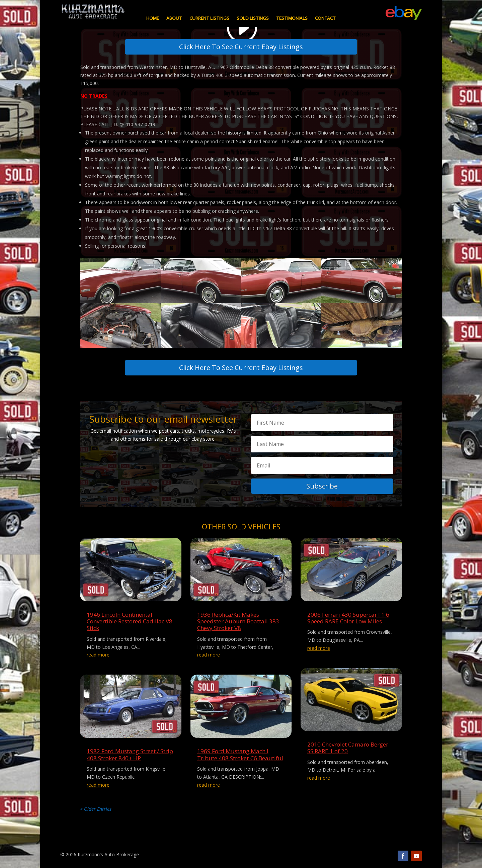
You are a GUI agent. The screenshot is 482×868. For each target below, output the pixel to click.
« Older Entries (96, 809)
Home (153, 19)
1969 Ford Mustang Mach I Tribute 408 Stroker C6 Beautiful (240, 754)
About (174, 19)
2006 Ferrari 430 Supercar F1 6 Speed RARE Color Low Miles (348, 618)
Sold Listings (253, 19)
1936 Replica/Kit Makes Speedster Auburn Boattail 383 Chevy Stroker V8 (238, 621)
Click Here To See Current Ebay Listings (241, 47)
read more (98, 655)
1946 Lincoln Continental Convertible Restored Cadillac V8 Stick (130, 621)
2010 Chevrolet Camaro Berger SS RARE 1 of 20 (348, 748)
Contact (325, 19)
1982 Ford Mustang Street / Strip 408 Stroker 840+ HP (130, 754)
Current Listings (209, 19)
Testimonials (292, 19)
